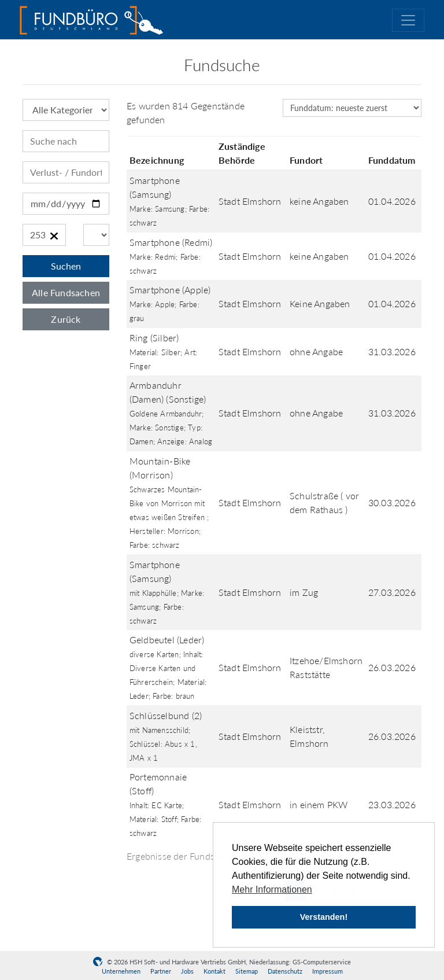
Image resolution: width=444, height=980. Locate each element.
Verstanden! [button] (324, 917)
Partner (161, 971)
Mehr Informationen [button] (272, 889)
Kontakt (214, 971)
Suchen (66, 266)
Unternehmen (121, 971)
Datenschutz (285, 971)
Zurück (66, 319)
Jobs (187, 971)
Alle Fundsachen (66, 292)
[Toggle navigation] (408, 20)
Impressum (328, 971)
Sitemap (247, 971)
